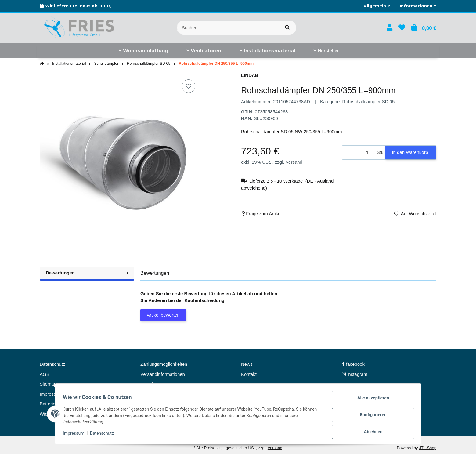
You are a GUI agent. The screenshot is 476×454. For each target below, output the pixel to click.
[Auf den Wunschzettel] (189, 86)
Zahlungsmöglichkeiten (164, 364)
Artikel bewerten (163, 315)
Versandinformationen (163, 374)
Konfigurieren (371, 416)
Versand (294, 162)
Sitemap (48, 384)
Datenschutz (104, 435)
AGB (45, 374)
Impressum (76, 435)
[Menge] (358, 153)
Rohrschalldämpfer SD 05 (369, 102)
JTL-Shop (428, 448)
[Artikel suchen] (287, 28)
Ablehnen (371, 432)
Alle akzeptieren (371, 401)
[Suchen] (228, 28)
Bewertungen (87, 273)
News (247, 364)
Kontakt (249, 374)
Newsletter (151, 384)
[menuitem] (143, 51)
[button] (377, 6)
